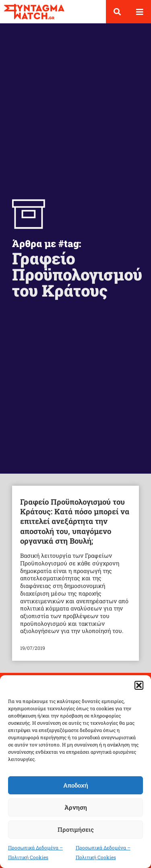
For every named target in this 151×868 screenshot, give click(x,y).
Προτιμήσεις (76, 829)
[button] (139, 685)
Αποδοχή (76, 785)
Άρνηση (76, 807)
